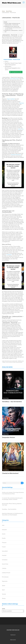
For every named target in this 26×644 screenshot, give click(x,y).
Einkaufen (4, 530)
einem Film (21, 129)
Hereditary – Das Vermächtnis (12, 402)
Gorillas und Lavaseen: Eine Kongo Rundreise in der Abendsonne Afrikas (13, 493)
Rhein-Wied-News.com (11, 3)
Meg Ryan (22, 103)
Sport (3, 590)
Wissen (4, 598)
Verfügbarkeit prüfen (17, 72)
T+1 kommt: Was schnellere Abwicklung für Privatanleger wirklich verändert (12, 499)
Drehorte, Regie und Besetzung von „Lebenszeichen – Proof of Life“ (12, 24)
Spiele (4, 586)
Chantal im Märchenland (10, 473)
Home (3, 11)
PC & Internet (5, 577)
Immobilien (5, 560)
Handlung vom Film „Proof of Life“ (12, 26)
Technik (4, 594)
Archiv (4, 609)
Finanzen (4, 543)
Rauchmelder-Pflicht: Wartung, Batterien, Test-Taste (12, 504)
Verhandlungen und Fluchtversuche (14, 28)
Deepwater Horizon (9, 437)
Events (4, 534)
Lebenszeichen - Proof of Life (12, 59)
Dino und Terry (9, 29)
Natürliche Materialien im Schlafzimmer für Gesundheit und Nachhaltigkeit (12, 514)
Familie (4, 538)
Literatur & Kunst (6, 573)
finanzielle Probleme (16, 155)
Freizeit (4, 547)
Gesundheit (5, 551)
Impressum (13, 635)
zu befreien (9, 255)
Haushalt (4, 555)
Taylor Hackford (11, 99)
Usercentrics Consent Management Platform (13, 184)
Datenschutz (13, 640)
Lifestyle (4, 568)
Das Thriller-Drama (15, 79)
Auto (3, 525)
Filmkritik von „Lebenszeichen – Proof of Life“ (13, 31)
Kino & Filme (9, 11)
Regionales (5, 581)
